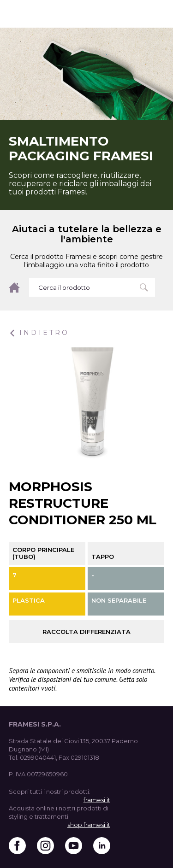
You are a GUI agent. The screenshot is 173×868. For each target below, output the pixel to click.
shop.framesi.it (89, 825)
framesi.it (97, 800)
